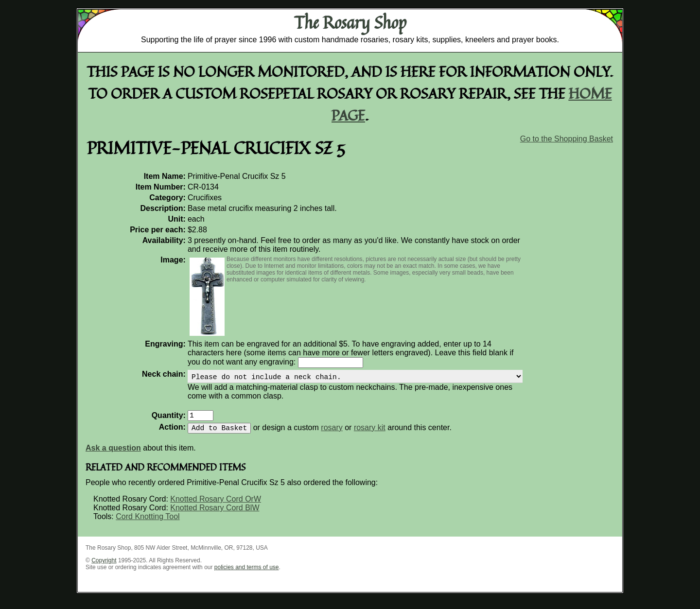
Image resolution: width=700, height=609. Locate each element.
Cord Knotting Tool (148, 524)
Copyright (104, 568)
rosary (332, 435)
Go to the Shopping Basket (567, 139)
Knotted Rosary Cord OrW (216, 507)
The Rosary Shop (350, 22)
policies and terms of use (247, 575)
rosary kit (370, 435)
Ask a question (113, 456)
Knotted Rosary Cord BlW (215, 515)
